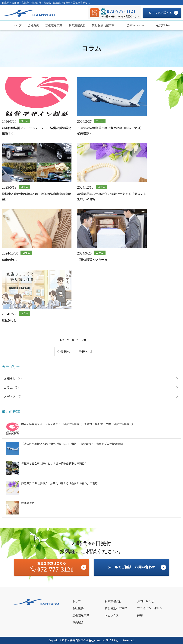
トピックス (112, 615)
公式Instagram (135, 25)
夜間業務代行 (77, 25)
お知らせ (14, 378)
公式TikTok (163, 25)
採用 (140, 615)
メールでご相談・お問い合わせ (131, 567)
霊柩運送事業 (54, 25)
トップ (17, 25)
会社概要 (78, 608)
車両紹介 (78, 622)
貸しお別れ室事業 (103, 25)
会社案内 (33, 25)
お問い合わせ (146, 601)
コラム (12, 387)
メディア (14, 396)
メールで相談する (160, 13)
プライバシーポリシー (151, 608)
